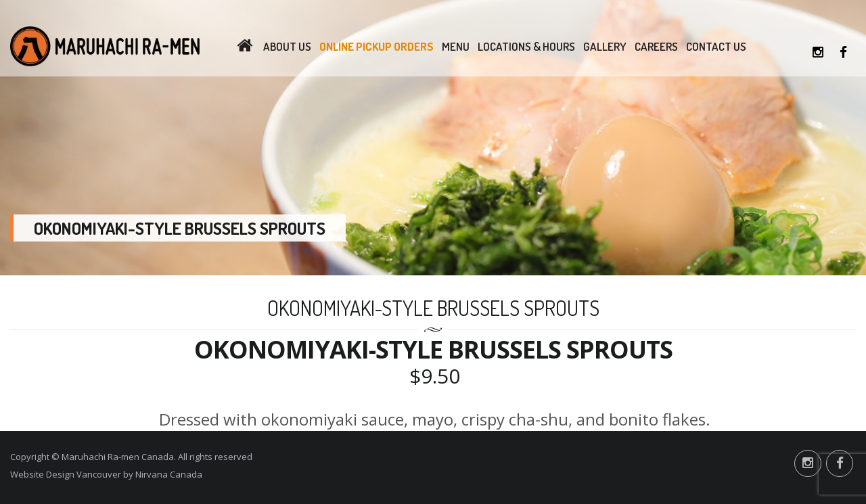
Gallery (605, 46)
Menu (456, 46)
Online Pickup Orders (377, 46)
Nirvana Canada (169, 474)
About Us (287, 46)
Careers (656, 46)
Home (245, 47)
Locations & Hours (526, 46)
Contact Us (716, 46)
